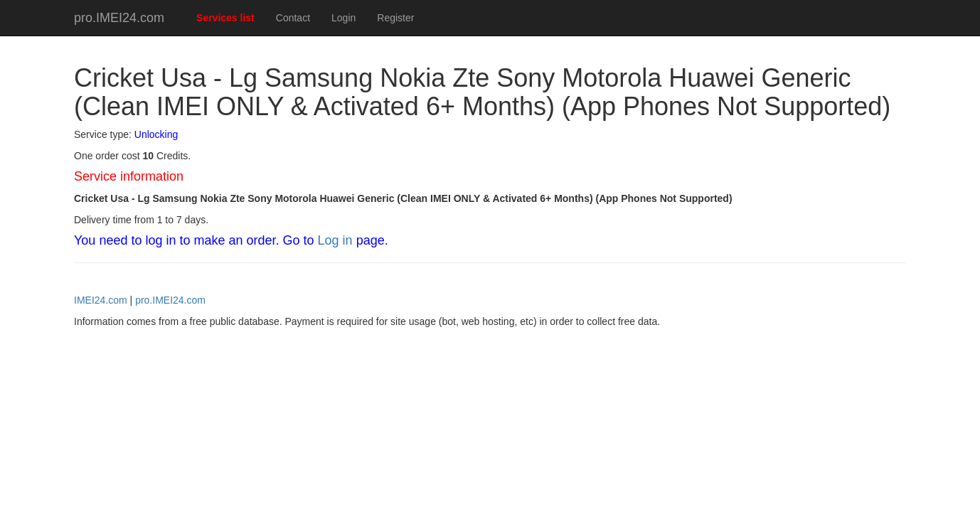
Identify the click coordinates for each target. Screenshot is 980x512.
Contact (293, 18)
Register (395, 18)
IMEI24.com (101, 300)
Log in (335, 240)
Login (343, 18)
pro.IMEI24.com (119, 18)
